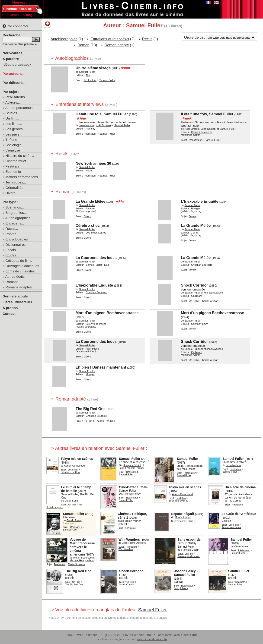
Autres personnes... (20, 108)
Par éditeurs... (14, 83)
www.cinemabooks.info (152, 639)
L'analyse (13, 150)
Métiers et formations (22, 177)
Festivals (12, 166)
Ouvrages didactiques (22, 266)
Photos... (12, 234)
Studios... (13, 113)
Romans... (13, 282)
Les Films (73, 470)
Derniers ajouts (15, 296)
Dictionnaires (16, 245)
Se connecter (15, 26)
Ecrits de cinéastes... (22, 271)
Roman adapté (117, 45)
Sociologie (14, 145)
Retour (47, 25)
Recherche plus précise (18, 44)
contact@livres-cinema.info (178, 635)
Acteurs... (13, 102)
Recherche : (13, 35)
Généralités (14, 188)
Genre (182, 521)
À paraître (11, 59)
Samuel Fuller (152, 610)
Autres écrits (15, 276)
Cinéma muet (16, 161)
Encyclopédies (17, 239)
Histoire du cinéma (20, 156)
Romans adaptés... (20, 287)
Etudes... (12, 255)
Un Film (193, 301)
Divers (11, 193)
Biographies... (16, 213)
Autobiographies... (19, 218)
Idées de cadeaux (17, 65)
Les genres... (16, 129)
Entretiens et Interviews (110, 39)
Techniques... (16, 182)
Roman (83, 45)
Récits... (12, 229)
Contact (9, 314)
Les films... (14, 124)
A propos (10, 308)
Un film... (12, 118)
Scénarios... (15, 207)
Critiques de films (19, 260)
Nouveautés (12, 53)
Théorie (11, 140)
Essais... (12, 250)
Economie (13, 172)
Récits (147, 39)
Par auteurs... (14, 74)
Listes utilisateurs (17, 302)
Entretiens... (15, 223)
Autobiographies (64, 39)
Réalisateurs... (17, 97)
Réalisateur (90, 80)
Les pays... (14, 134)
